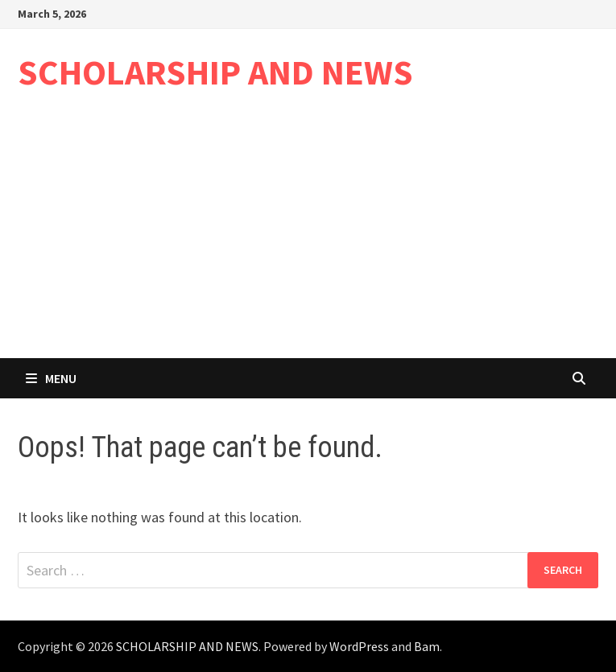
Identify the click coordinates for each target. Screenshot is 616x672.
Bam (427, 646)
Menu (51, 378)
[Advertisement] (308, 237)
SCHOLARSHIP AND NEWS (215, 72)
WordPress (359, 646)
